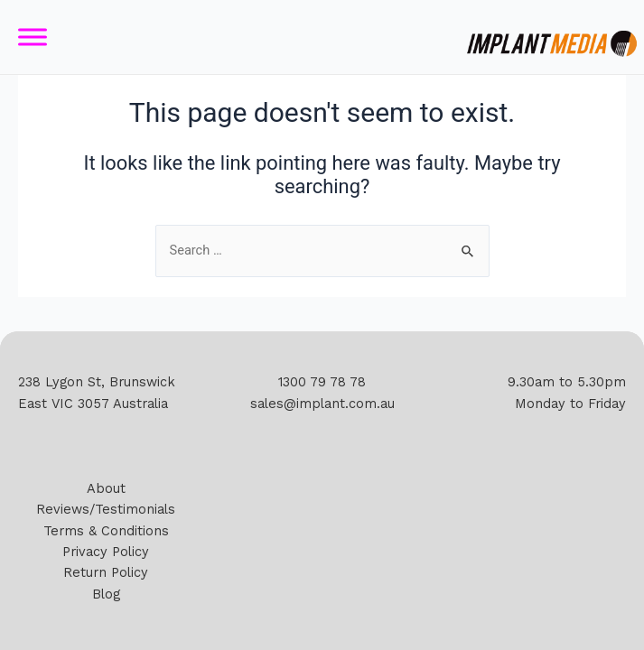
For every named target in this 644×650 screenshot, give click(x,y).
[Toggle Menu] (33, 37)
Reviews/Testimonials (106, 509)
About (106, 488)
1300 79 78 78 (322, 382)
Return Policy (106, 572)
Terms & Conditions (106, 531)
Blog (106, 594)
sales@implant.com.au (322, 404)
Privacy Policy (106, 552)
